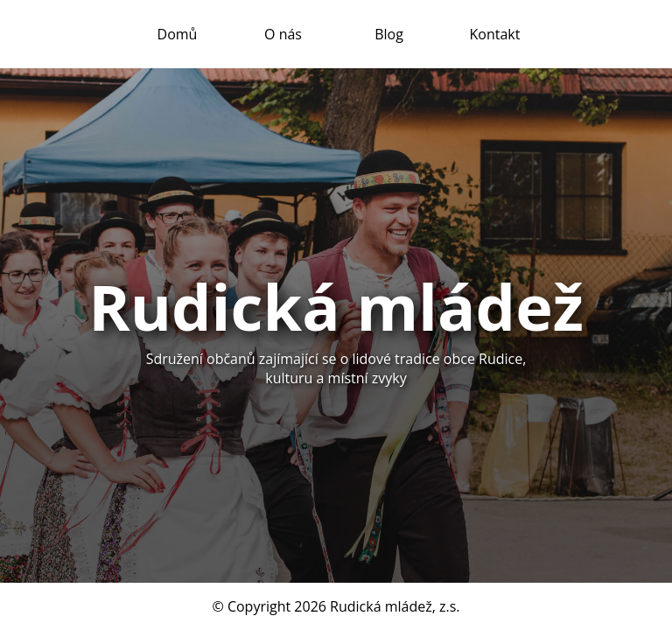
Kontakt (495, 34)
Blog (389, 34)
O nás (283, 34)
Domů (178, 34)
